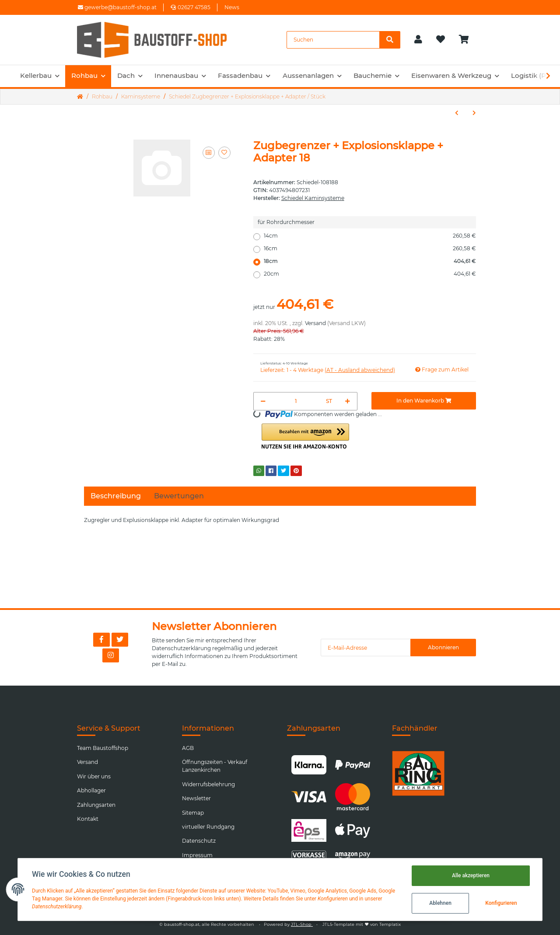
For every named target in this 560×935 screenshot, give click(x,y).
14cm (370, 236)
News (232, 7)
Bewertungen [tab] (179, 496)
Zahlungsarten (96, 805)
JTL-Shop (302, 924)
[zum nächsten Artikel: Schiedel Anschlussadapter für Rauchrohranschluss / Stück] (474, 113)
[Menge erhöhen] (348, 401)
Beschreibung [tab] (116, 496)
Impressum (197, 855)
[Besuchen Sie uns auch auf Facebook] (101, 640)
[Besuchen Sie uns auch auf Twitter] (120, 640)
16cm (370, 249)
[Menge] (296, 401)
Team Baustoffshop (103, 748)
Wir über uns (94, 776)
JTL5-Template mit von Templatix (362, 924)
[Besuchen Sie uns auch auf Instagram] (111, 655)
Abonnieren (443, 647)
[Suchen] (333, 40)
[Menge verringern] (263, 401)
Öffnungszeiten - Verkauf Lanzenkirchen (215, 766)
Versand (315, 323)
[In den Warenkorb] (424, 401)
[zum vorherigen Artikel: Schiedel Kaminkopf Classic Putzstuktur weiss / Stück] (457, 113)
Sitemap (193, 813)
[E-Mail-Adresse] (366, 648)
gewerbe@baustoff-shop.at (117, 7)
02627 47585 (191, 7)
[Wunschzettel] (441, 40)
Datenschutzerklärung (181, 648)
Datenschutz (199, 841)
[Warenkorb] (467, 40)
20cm (370, 274)
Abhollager (91, 790)
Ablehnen (440, 903)
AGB (188, 748)
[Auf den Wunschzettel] (224, 153)
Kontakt (88, 819)
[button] (418, 40)
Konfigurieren (501, 903)
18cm (370, 261)
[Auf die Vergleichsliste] (209, 153)
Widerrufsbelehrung (208, 784)
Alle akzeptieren (471, 875)
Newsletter (196, 798)
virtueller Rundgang (208, 827)
